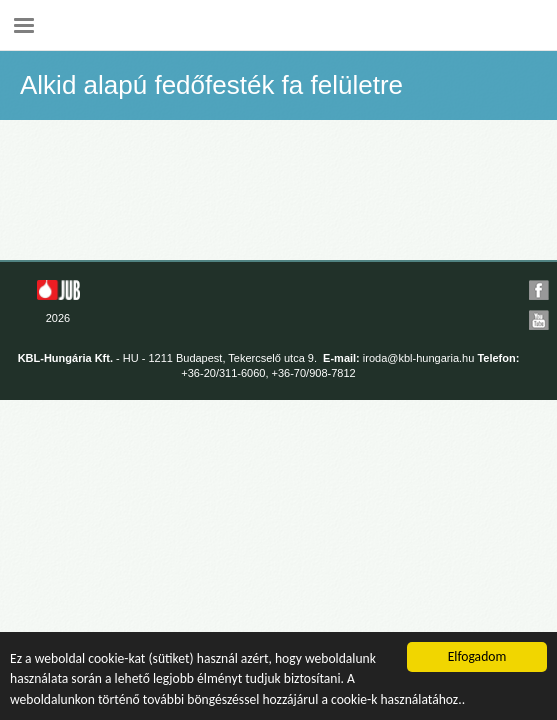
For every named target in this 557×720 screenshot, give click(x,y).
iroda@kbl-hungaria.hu (418, 358)
